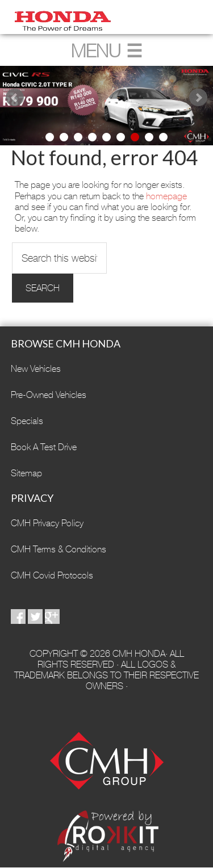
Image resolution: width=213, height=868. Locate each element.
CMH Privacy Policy (47, 523)
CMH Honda (106, 17)
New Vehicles (36, 369)
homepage (166, 196)
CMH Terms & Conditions (59, 549)
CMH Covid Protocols (52, 575)
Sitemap (26, 473)
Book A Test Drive (44, 447)
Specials (27, 421)
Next (198, 98)
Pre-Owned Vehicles (49, 395)
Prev (15, 98)
